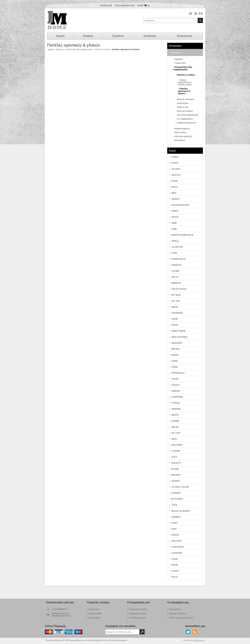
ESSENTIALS (178, 259)
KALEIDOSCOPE (180, 205)
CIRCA (175, 157)
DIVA (174, 529)
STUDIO (176, 169)
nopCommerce (199, 640)
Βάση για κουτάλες (185, 111)
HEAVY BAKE (178, 331)
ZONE (175, 361)
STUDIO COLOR (180, 487)
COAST (175, 571)
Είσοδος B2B (106, 6)
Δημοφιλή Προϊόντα (178, 614)
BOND (175, 565)
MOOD (175, 355)
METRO (176, 349)
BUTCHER (177, 499)
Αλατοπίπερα (183, 103)
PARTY (175, 211)
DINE (174, 223)
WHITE (175, 415)
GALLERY (177, 541)
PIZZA (175, 367)
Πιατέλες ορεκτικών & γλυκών (184, 91)
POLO (175, 577)
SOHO (175, 325)
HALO (175, 187)
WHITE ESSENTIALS (182, 235)
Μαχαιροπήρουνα (182, 129)
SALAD (175, 427)
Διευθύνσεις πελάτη (137, 614)
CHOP (175, 319)
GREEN (175, 199)
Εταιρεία (88, 36)
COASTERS (178, 547)
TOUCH (175, 385)
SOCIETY (176, 463)
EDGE (175, 181)
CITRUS (176, 403)
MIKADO (176, 475)
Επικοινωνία (185, 36)
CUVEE (175, 271)
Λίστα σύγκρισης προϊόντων (181, 618)
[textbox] (170, 20)
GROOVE (176, 265)
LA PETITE (177, 247)
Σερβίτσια (179, 59)
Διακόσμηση (180, 140)
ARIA (174, 439)
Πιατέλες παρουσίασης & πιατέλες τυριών (185, 82)
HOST (175, 523)
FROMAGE (177, 313)
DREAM (176, 391)
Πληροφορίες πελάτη (138, 609)
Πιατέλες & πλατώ (102, 49)
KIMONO (176, 409)
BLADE (175, 469)
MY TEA (176, 301)
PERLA (175, 241)
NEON (175, 307)
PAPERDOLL (178, 373)
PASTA (175, 217)
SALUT (175, 277)
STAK (174, 253)
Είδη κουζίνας (180, 132)
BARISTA (176, 283)
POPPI (175, 163)
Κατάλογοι (150, 36)
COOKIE (176, 451)
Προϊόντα (118, 36)
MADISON (177, 343)
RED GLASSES (179, 337)
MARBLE (176, 517)
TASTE (175, 379)
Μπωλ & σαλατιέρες (186, 99)
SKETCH (176, 175)
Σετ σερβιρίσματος (185, 119)
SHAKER (176, 493)
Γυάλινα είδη (180, 63)
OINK (174, 229)
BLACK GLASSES (181, 511)
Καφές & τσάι (183, 107)
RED (174, 193)
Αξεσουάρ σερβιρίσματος (188, 115)
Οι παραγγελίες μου (137, 618)
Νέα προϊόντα (175, 609)
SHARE (175, 421)
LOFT (174, 457)
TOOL (175, 505)
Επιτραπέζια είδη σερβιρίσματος (79, 49)
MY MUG (176, 295)
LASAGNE (177, 553)
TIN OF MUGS (179, 289)
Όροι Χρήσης (94, 618)
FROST (175, 535)
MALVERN (177, 445)
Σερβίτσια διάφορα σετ (187, 123)
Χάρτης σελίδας (95, 614)
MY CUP (176, 433)
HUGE (175, 559)
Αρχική (60, 36)
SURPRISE (177, 397)
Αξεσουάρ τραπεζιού (183, 136)
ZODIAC (176, 481)
